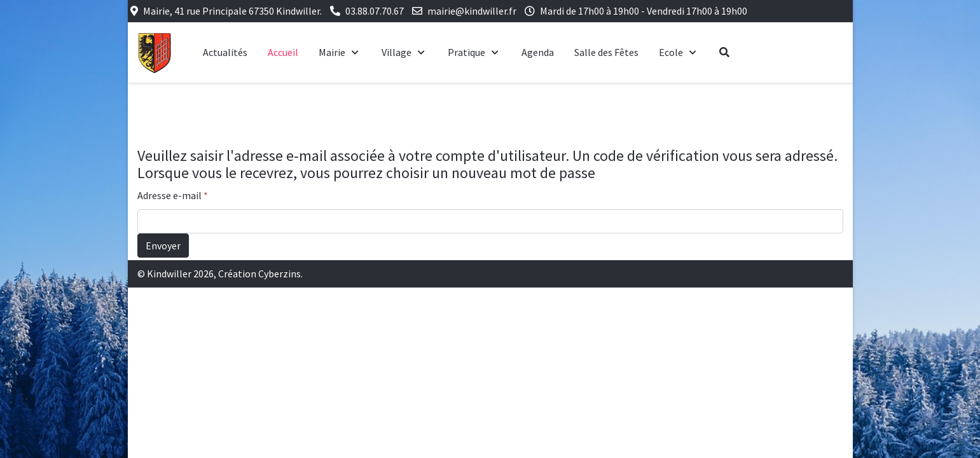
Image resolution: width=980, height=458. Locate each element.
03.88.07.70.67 (375, 11)
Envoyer (163, 246)
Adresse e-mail (173, 195)
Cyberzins (280, 274)
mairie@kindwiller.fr (472, 11)
